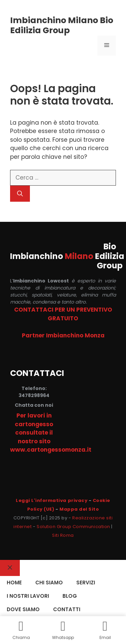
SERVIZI (86, 583)
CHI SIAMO (49, 583)
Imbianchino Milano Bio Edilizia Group (62, 25)
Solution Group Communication (73, 527)
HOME (14, 583)
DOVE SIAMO (23, 609)
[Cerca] (20, 194)
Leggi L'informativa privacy (52, 500)
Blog (70, 596)
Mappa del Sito (79, 509)
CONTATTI (67, 609)
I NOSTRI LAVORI (28, 596)
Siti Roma (63, 535)
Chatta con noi (34, 405)
